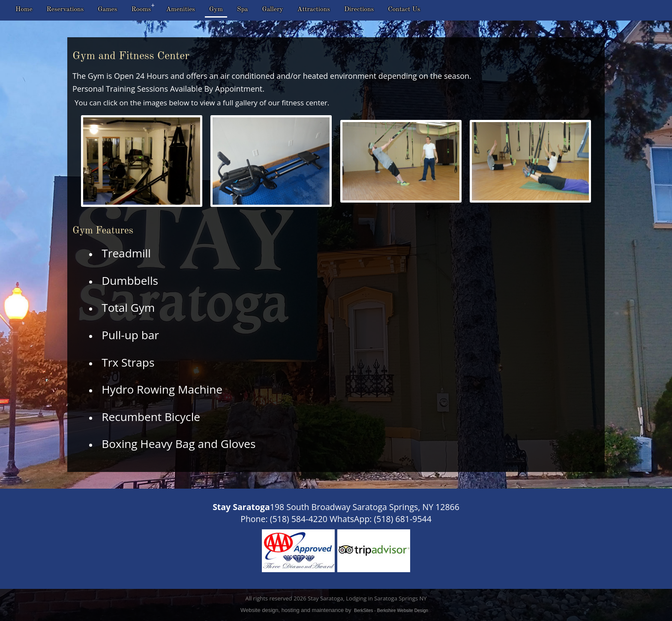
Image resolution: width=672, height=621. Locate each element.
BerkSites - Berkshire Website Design (391, 611)
